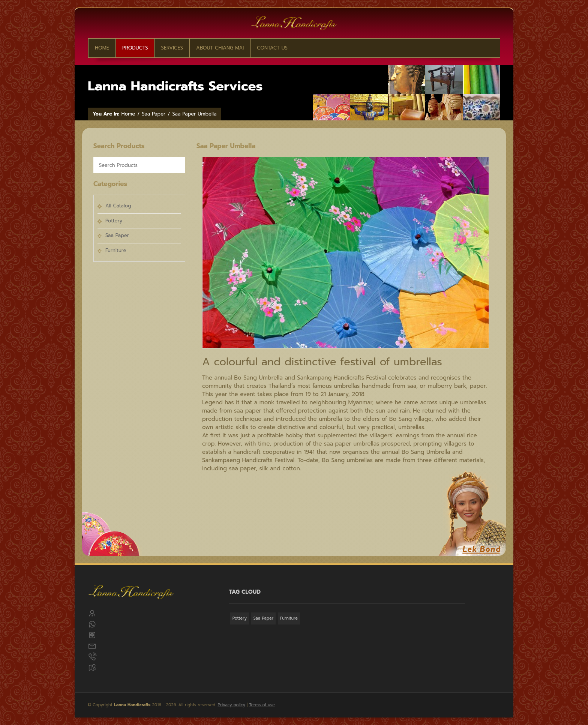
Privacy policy (231, 705)
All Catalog (118, 206)
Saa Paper (154, 114)
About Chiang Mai (220, 48)
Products (135, 48)
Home (102, 48)
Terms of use (262, 705)
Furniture (116, 250)
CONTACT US (272, 48)
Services (172, 48)
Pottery (114, 221)
